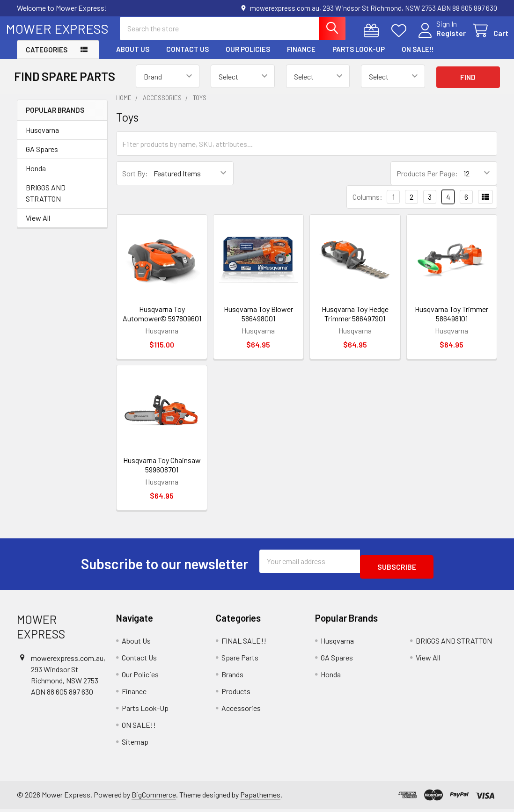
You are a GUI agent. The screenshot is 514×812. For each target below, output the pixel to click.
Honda (36, 177)
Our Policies (248, 58)
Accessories (241, 711)
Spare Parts (240, 660)
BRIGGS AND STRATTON (46, 201)
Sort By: (135, 182)
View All (38, 226)
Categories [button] (47, 58)
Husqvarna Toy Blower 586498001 (258, 322)
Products (236, 694)
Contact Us (187, 58)
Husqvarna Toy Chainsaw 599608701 (162, 473)
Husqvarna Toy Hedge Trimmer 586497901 (355, 322)
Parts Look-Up (359, 58)
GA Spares (42, 157)
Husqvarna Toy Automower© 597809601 (162, 322)
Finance (301, 58)
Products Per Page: (427, 182)
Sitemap (135, 744)
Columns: (367, 205)
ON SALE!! (418, 58)
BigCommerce (154, 797)
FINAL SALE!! (244, 643)
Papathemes (260, 797)
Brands (232, 677)
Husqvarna (42, 138)
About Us (133, 58)
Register (440, 39)
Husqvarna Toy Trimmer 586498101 (452, 322)
